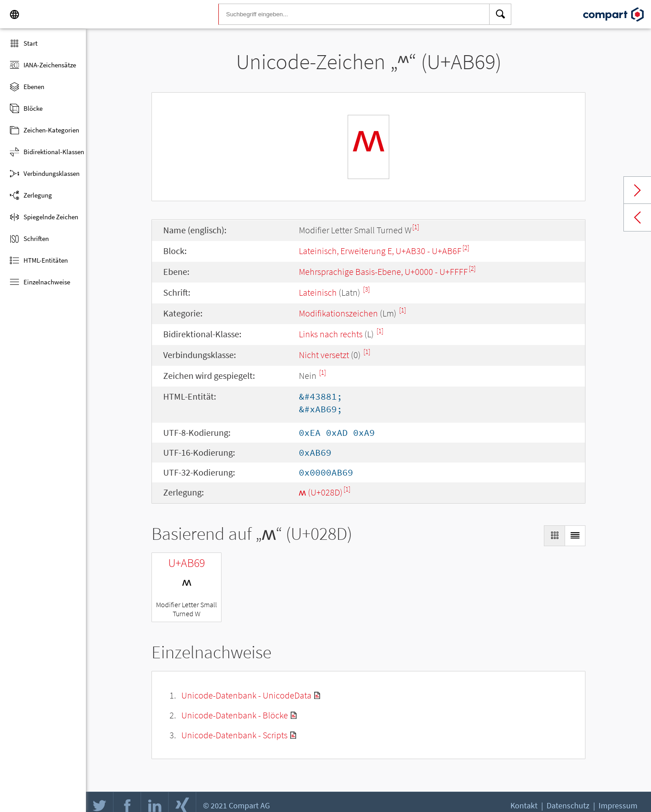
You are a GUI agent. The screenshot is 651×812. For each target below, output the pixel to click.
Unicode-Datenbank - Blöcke (235, 715)
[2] (466, 248)
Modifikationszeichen (338, 313)
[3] (366, 289)
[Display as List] (575, 536)
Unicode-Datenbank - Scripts (234, 735)
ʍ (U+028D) (321, 492)
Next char (637, 190)
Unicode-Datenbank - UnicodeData (246, 695)
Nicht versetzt (324, 355)
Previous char (637, 217)
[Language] (14, 14)
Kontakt (524, 805)
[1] (416, 227)
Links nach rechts (331, 334)
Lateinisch (318, 292)
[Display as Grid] (554, 536)
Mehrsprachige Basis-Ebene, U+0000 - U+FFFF (383, 271)
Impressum (618, 805)
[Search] (500, 14)
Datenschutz (568, 805)
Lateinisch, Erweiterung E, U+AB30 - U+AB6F (380, 251)
